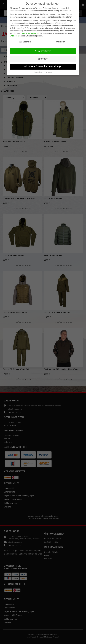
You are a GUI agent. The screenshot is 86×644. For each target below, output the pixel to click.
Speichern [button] (43, 58)
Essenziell (25, 41)
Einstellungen (15, 35)
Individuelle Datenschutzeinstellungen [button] (43, 66)
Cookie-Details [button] (39, 71)
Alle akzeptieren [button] (43, 51)
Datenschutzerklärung (30, 33)
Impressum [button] (48, 71)
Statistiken (59, 41)
